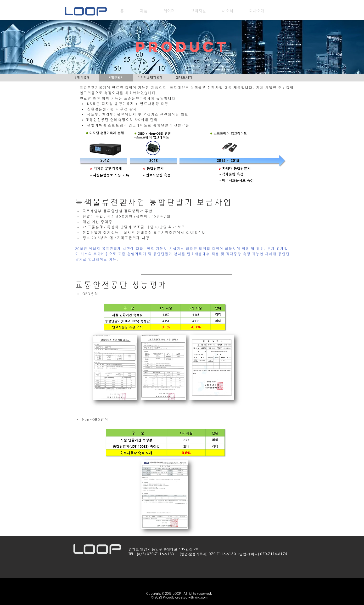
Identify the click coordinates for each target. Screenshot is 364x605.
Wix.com (201, 597)
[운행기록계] (82, 78)
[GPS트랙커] (184, 78)
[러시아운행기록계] (150, 78)
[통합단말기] (116, 78)
